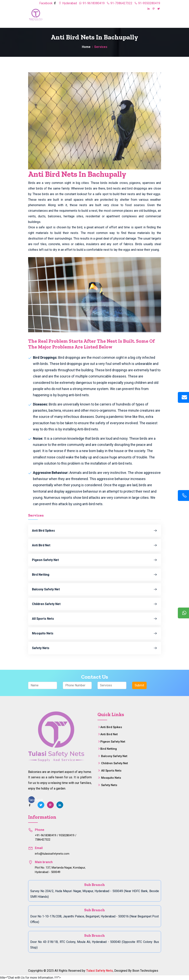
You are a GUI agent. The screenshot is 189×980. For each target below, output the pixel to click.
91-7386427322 (119, 3)
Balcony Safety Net (95, 589)
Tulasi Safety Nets (100, 971)
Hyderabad (68, 3)
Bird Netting (95, 575)
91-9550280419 (147, 3)
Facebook (46, 3)
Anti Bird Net (95, 545)
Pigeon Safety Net (95, 560)
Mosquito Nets (95, 633)
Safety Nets (95, 648)
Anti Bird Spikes (95, 531)
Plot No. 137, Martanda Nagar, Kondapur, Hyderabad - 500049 (60, 870)
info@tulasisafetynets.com (52, 854)
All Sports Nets (95, 619)
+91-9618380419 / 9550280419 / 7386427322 (56, 838)
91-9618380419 (92, 3)
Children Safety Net (95, 604)
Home (86, 47)
